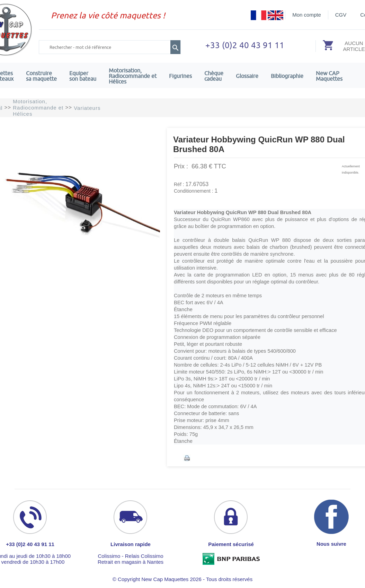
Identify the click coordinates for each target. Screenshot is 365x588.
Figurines (180, 76)
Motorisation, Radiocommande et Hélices (133, 76)
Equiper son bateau (83, 76)
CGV (341, 15)
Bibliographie (287, 76)
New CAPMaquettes (329, 76)
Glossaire (247, 76)
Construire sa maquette (41, 76)
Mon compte (307, 15)
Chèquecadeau (214, 76)
